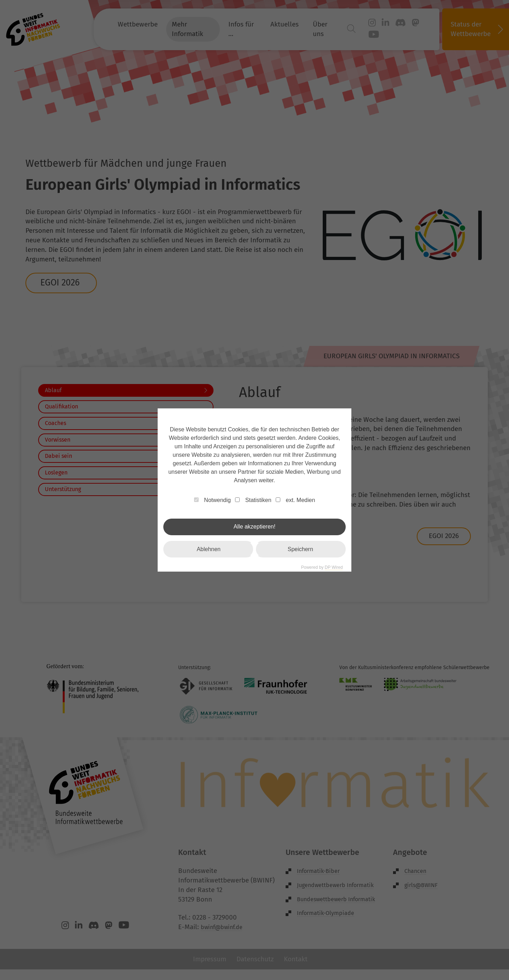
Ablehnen (209, 549)
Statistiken (253, 500)
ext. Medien (295, 500)
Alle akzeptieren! (255, 527)
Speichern (300, 549)
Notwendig (212, 500)
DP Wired (334, 567)
